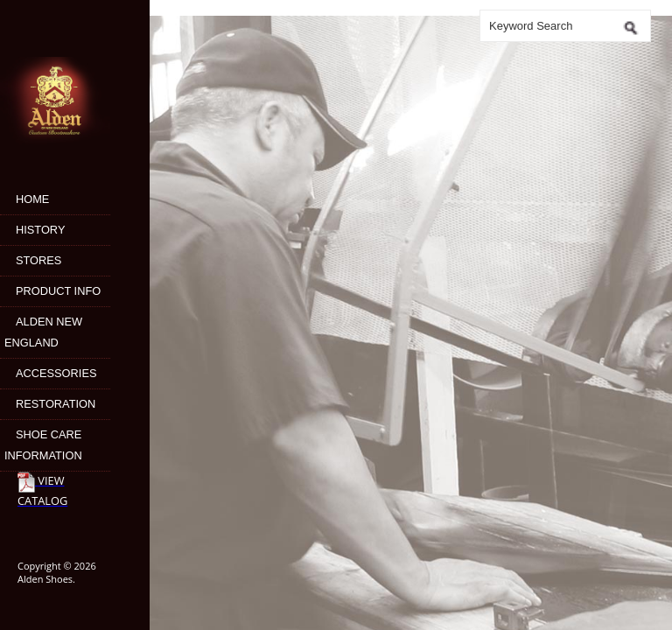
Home (32, 199)
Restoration (56, 404)
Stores (38, 260)
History (40, 230)
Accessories (56, 373)
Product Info (58, 291)
